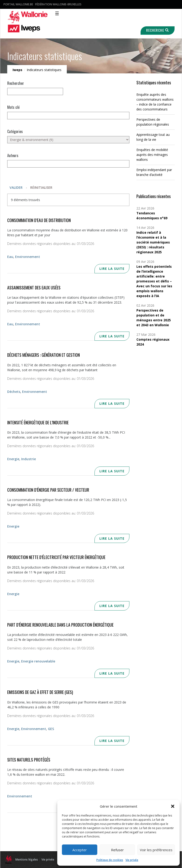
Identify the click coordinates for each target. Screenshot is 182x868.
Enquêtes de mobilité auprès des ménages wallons (152, 155)
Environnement (28, 257)
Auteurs (13, 155)
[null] (35, 91)
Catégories (15, 131)
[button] (173, 806)
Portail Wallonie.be (18, 4)
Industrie (29, 459)
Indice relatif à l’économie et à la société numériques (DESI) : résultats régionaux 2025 (153, 242)
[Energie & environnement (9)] (68, 140)
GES (51, 729)
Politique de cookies (110, 860)
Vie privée (132, 860)
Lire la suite (112, 269)
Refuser (117, 850)
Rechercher (16, 83)
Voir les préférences (156, 850)
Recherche (157, 30)
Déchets (14, 392)
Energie (13, 459)
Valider (16, 187)
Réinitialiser (41, 187)
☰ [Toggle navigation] (57, 13)
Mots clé (13, 107)
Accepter (80, 850)
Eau (10, 257)
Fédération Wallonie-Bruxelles (58, 4)
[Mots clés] (68, 115)
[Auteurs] (68, 164)
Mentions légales (27, 859)
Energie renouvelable (38, 661)
